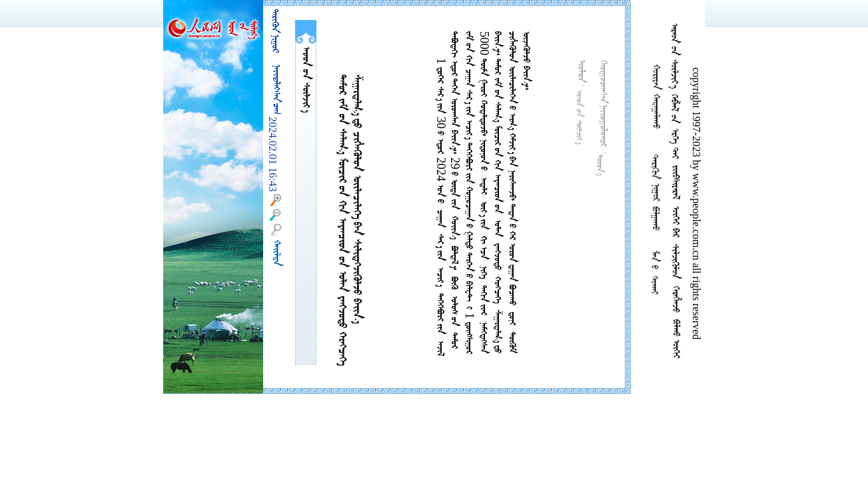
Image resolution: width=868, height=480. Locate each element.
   (306, 80)
